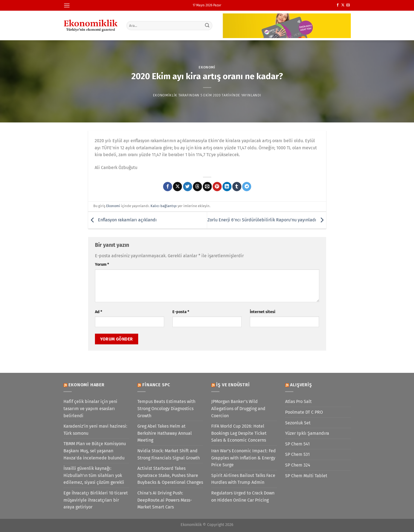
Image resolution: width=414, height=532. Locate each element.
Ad (99, 312)
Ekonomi (207, 67)
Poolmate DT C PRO (304, 412)
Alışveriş (301, 385)
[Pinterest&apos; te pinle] (217, 187)
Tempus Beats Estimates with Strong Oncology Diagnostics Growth (166, 408)
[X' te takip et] (343, 5)
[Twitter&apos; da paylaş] (188, 187)
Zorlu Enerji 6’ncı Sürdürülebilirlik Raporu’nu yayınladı (267, 220)
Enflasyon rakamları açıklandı (122, 220)
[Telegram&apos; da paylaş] (247, 187)
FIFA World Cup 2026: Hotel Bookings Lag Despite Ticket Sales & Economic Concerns (239, 433)
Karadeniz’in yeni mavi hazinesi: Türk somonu (95, 430)
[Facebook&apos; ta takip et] (338, 5)
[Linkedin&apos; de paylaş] (227, 187)
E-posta (181, 312)
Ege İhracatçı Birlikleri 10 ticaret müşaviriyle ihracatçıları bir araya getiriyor (96, 500)
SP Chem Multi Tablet (306, 476)
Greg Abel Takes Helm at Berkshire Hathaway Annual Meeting (165, 433)
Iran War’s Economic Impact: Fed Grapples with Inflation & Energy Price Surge (244, 458)
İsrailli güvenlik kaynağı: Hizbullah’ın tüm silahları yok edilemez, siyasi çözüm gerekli (94, 475)
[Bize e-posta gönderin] (348, 5)
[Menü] (67, 5)
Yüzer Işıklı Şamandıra (307, 433)
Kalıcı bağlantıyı (164, 206)
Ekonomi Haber (86, 385)
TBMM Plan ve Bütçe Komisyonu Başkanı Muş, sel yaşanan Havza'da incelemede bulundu (95, 451)
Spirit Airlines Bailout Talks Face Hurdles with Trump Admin (243, 479)
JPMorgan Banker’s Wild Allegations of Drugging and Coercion (238, 408)
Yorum (102, 264)
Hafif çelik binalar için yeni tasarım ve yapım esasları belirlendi (90, 408)
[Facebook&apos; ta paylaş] (168, 187)
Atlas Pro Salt (298, 401)
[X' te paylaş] (177, 187)
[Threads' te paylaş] (197, 187)
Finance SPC (156, 385)
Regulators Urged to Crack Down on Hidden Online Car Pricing (243, 497)
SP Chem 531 (297, 454)
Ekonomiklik (165, 95)
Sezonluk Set (298, 423)
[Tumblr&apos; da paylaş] (237, 187)
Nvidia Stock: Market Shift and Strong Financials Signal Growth (169, 454)
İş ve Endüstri (233, 385)
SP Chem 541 (297, 444)
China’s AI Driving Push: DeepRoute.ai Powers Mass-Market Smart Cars (165, 500)
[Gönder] (207, 25)
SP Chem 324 (298, 465)
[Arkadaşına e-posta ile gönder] (207, 187)
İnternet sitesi (263, 312)
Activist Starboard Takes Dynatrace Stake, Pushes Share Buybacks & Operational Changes (170, 475)
